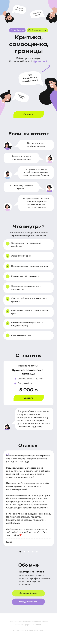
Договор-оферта (23, 625)
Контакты (38, 625)
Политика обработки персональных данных (28, 621)
